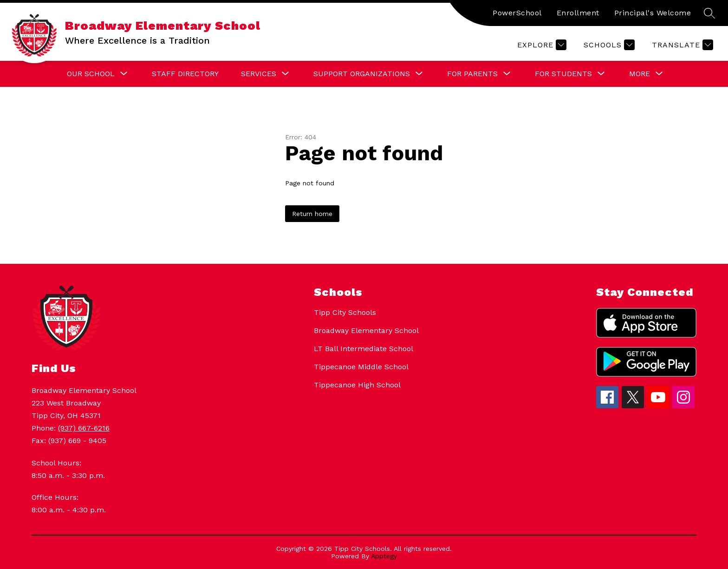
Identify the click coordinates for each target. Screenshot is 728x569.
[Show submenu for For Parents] (472, 74)
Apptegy (384, 556)
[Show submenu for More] (640, 74)
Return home (312, 214)
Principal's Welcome (653, 13)
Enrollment (578, 13)
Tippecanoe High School (357, 385)
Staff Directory (185, 74)
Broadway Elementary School (366, 330)
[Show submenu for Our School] (91, 74)
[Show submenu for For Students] (563, 74)
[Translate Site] (681, 45)
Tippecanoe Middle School (361, 367)
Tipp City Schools (345, 312)
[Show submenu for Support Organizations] (362, 74)
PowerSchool (517, 13)
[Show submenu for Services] (259, 74)
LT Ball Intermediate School (364, 349)
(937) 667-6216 (84, 428)
